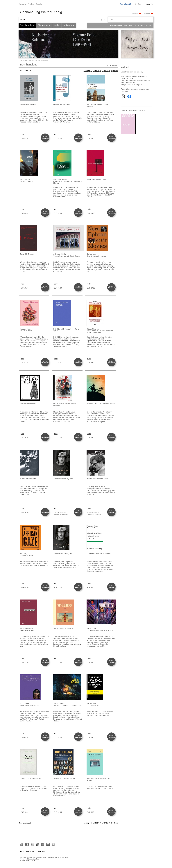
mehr (22, 134)
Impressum (41, 851)
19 (109, 71)
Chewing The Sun (33, 859)
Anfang (86, 71)
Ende (116, 71)
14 (98, 71)
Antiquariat (69, 25)
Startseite (22, 4)
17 (105, 71)
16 (103, 71)
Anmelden (150, 4)
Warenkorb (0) (126, 4)
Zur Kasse (138, 4)
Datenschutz (30, 851)
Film (46, 60)
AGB (22, 851)
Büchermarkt (44, 25)
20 (112, 71)
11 (91, 71)
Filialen (31, 4)
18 (107, 71)
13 (96, 71)
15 (100, 71)
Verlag (57, 25)
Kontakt (39, 4)
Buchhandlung (27, 25)
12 (94, 71)
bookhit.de (32, 860)
